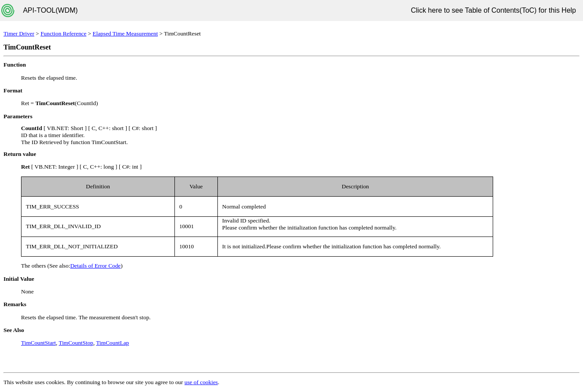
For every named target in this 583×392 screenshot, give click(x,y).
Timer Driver (19, 34)
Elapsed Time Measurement (125, 34)
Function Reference (63, 34)
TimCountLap (112, 343)
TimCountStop (76, 343)
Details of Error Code (95, 266)
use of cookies (201, 382)
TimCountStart (39, 343)
